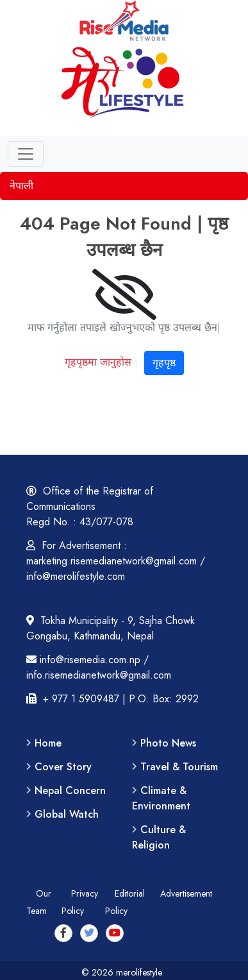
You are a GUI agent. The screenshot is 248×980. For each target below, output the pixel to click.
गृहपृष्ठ (164, 363)
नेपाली (21, 186)
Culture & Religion (159, 837)
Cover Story (63, 767)
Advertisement (186, 893)
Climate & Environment (161, 798)
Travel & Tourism (179, 767)
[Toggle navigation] (26, 154)
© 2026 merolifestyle (124, 972)
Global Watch (67, 814)
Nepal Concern (70, 790)
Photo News (168, 743)
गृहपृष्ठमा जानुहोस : (124, 361)
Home (48, 743)
